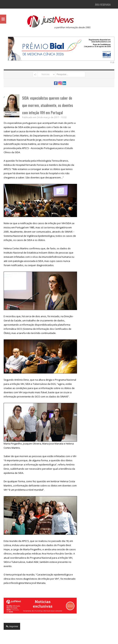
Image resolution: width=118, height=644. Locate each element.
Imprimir (12, 626)
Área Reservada (103, 4)
